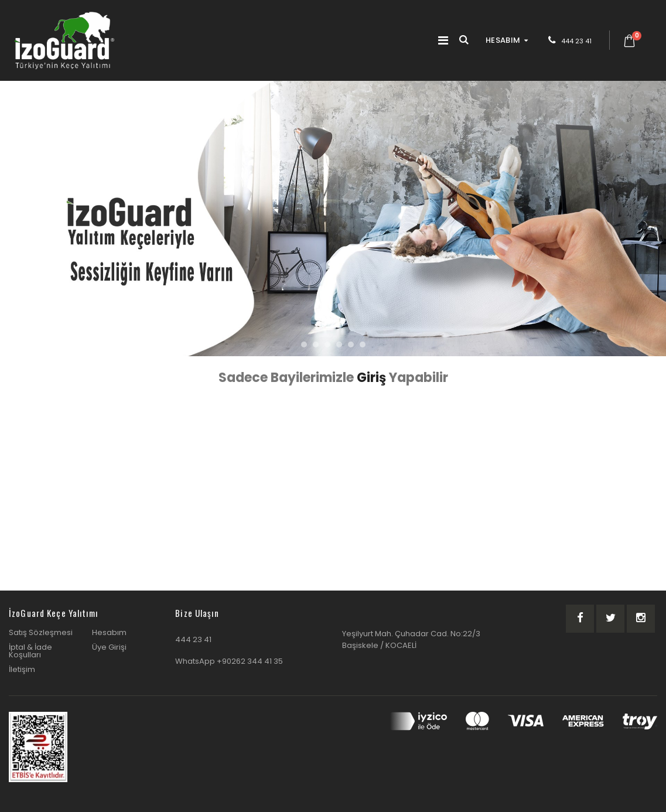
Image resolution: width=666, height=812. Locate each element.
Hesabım (109, 632)
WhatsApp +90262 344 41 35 (229, 661)
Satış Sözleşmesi (41, 632)
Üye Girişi (109, 647)
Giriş (373, 378)
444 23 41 (576, 41)
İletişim (22, 669)
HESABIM (503, 40)
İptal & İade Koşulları (30, 651)
